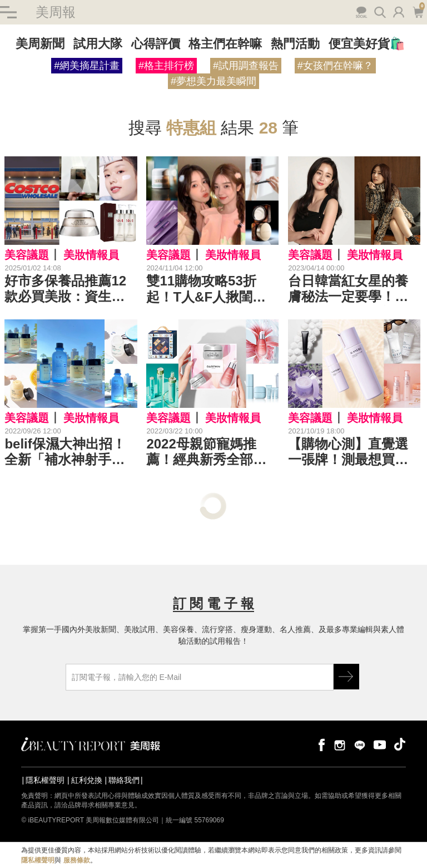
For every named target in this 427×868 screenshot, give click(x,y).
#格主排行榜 (166, 66)
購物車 (418, 11)
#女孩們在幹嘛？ (335, 66)
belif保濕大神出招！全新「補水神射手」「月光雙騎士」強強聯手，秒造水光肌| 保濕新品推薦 (68, 452)
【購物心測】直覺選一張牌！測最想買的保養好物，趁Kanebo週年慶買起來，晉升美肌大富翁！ (352, 452)
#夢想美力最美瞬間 (213, 81)
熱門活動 (295, 44)
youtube (380, 744)
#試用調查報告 (246, 66)
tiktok (400, 744)
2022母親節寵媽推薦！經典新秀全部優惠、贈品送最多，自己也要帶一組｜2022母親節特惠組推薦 (208, 452)
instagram (340, 744)
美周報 (56, 12)
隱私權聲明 (45, 780)
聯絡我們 (124, 780)
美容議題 (27, 255)
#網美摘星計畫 (87, 66)
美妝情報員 (91, 255)
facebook (320, 744)
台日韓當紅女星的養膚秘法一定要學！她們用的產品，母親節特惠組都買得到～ (348, 289)
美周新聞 (40, 44)
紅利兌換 (87, 780)
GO (346, 677)
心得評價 (156, 44)
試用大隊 (98, 44)
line (360, 744)
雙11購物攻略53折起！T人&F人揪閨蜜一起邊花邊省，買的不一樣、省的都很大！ (206, 289)
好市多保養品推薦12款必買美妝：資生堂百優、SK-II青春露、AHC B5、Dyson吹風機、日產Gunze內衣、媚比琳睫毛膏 (70, 289)
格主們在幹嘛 (225, 44)
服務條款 (77, 860)
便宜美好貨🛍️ (367, 44)
